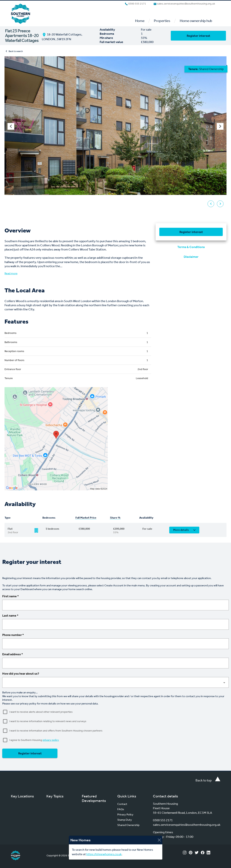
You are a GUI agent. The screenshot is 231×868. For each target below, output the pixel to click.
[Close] (159, 840)
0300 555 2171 (135, 4)
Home (140, 21)
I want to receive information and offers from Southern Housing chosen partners (56, 731)
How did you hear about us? (21, 674)
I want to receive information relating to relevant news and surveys (48, 721)
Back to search (14, 51)
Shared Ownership (128, 825)
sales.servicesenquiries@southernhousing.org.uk (184, 4)
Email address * (13, 654)
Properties (162, 21)
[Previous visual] (11, 126)
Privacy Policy (125, 814)
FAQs (121, 809)
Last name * (10, 616)
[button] (115, 682)
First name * (11, 596)
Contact (122, 804)
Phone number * (13, 635)
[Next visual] (220, 126)
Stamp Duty (125, 820)
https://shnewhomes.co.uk (104, 854)
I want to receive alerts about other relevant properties (41, 712)
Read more (11, 273)
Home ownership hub (196, 21)
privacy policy (51, 740)
